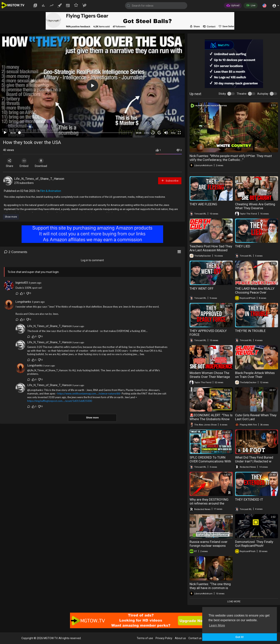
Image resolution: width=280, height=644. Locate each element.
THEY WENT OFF (202, 288)
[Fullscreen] (179, 133)
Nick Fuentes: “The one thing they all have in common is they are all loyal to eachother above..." (211, 590)
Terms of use (145, 638)
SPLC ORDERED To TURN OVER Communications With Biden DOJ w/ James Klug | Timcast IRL (210, 463)
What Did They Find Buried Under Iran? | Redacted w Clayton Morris (254, 461)
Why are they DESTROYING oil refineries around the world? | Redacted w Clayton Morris (210, 505)
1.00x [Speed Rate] (147, 133)
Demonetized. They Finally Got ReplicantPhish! (254, 544)
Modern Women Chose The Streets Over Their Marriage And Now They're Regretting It (210, 379)
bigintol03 (22, 283)
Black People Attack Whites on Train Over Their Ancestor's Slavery (255, 377)
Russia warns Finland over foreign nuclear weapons (209, 544)
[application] (92, 86)
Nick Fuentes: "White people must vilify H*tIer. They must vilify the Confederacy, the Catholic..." (231, 158)
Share (10, 163)
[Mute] (166, 133)
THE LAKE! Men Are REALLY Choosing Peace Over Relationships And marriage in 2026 (255, 294)
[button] (264, 5)
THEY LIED (243, 246)
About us (180, 638)
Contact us (195, 638)
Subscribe (170, 180)
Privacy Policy (164, 638)
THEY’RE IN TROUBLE (250, 331)
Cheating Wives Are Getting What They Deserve (255, 206)
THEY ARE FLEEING (203, 204)
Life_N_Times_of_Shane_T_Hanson (39, 179)
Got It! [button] (240, 637)
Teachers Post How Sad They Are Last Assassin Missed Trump (211, 250)
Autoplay (263, 94)
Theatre (242, 94)
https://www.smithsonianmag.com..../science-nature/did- (89, 393)
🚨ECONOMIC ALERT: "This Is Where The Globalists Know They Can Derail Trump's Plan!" (211, 421)
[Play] (5, 133)
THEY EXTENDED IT (249, 499)
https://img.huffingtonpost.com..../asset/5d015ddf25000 (60, 401)
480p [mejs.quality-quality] (173, 133)
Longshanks (23, 302)
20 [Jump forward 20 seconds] (160, 133)
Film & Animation (51, 191)
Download (44, 163)
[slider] (76, 133)
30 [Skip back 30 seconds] (153, 133)
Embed (26, 163)
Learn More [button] (217, 625)
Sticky (222, 94)
